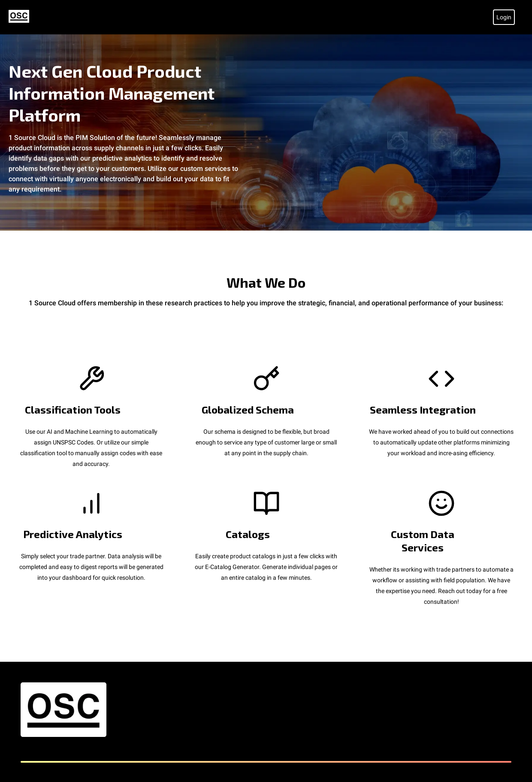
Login (504, 17)
